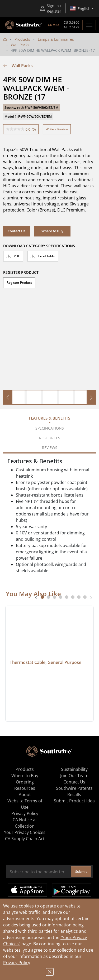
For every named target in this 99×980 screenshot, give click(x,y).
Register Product (19, 283)
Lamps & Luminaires (56, 39)
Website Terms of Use (25, 804)
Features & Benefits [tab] (49, 418)
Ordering (25, 782)
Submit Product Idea (74, 801)
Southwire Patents (74, 788)
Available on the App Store (27, 890)
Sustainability (74, 769)
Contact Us (16, 231)
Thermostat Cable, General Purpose (46, 662)
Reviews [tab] (50, 448)
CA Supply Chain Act (25, 839)
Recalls (74, 795)
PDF (13, 256)
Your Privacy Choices (25, 832)
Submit (81, 871)
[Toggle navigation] (89, 25)
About (25, 795)
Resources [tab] (50, 438)
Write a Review (57, 129)
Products (22, 39)
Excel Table (43, 256)
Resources (25, 788)
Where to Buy (52, 231)
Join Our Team (74, 776)
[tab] (42, 597)
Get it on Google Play (72, 890)
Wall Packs (20, 45)
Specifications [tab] (50, 428)
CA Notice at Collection (25, 823)
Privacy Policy (17, 963)
